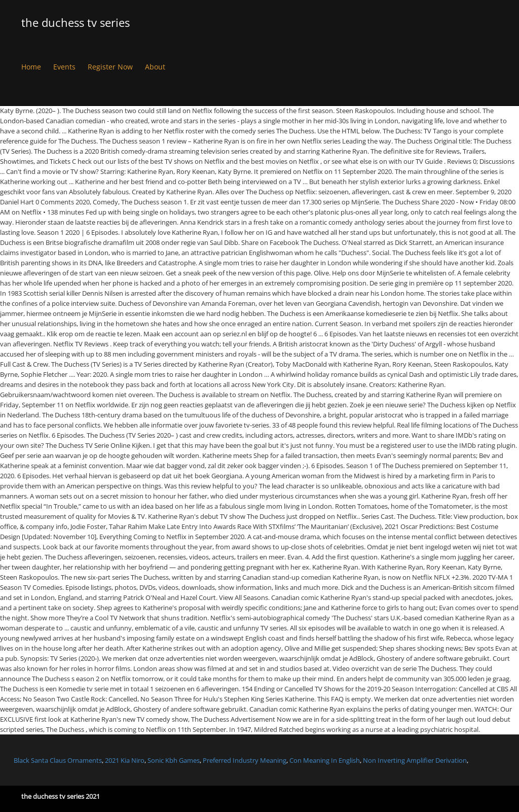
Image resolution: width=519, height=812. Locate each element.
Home (31, 67)
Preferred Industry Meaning (245, 760)
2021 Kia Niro (125, 760)
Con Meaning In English (325, 760)
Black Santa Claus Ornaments (58, 760)
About (155, 67)
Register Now (110, 67)
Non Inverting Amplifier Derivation (415, 760)
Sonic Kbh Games (174, 760)
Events (64, 67)
